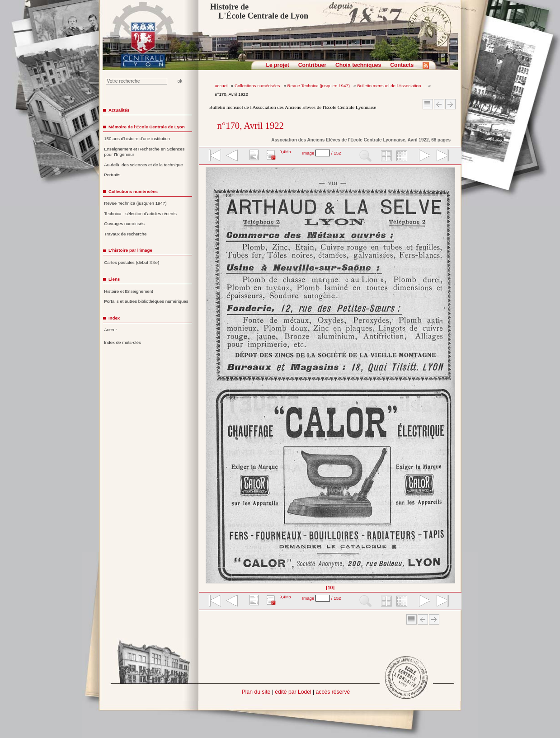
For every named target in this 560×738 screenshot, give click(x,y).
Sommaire (428, 104)
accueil (221, 86)
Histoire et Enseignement (129, 291)
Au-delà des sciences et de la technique (144, 165)
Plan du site (256, 692)
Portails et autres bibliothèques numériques (146, 301)
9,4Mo (285, 152)
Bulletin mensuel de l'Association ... (391, 86)
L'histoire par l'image (130, 250)
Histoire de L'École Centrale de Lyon (259, 11)
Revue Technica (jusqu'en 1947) (319, 86)
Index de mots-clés (122, 342)
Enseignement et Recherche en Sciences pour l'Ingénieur (144, 152)
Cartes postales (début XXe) (132, 262)
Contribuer (312, 65)
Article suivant (450, 104)
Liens (114, 279)
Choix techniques (358, 65)
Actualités (119, 110)
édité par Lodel (293, 692)
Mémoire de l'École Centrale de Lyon (147, 127)
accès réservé (333, 692)
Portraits (112, 175)
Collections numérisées (258, 86)
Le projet (278, 65)
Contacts (402, 65)
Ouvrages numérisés (124, 223)
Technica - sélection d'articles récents (140, 214)
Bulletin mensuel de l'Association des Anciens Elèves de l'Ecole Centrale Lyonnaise (293, 107)
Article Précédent (439, 104)
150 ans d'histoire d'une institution (137, 139)
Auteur (111, 330)
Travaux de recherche (125, 234)
